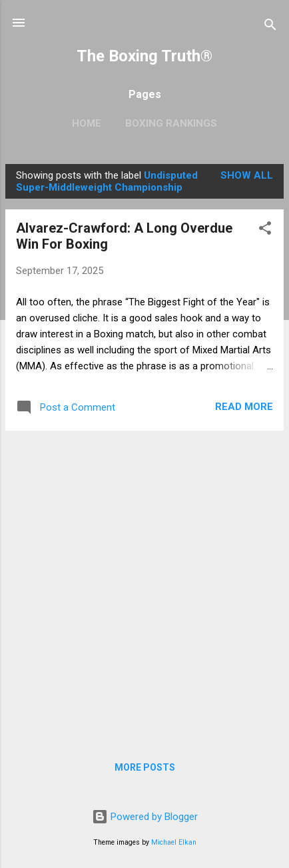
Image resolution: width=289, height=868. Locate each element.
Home (87, 123)
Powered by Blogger (145, 817)
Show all (247, 175)
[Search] (270, 27)
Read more (244, 407)
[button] (265, 230)
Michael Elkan (174, 842)
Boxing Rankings (171, 123)
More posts (145, 767)
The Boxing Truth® (144, 56)
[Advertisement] (144, 586)
